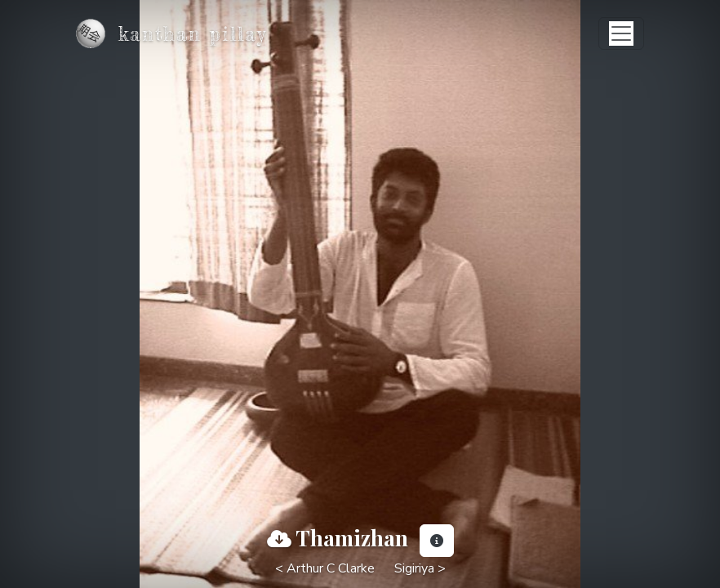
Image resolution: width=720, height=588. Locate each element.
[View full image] (279, 539)
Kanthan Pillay (193, 34)
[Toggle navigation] (621, 33)
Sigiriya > (420, 568)
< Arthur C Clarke (325, 568)
